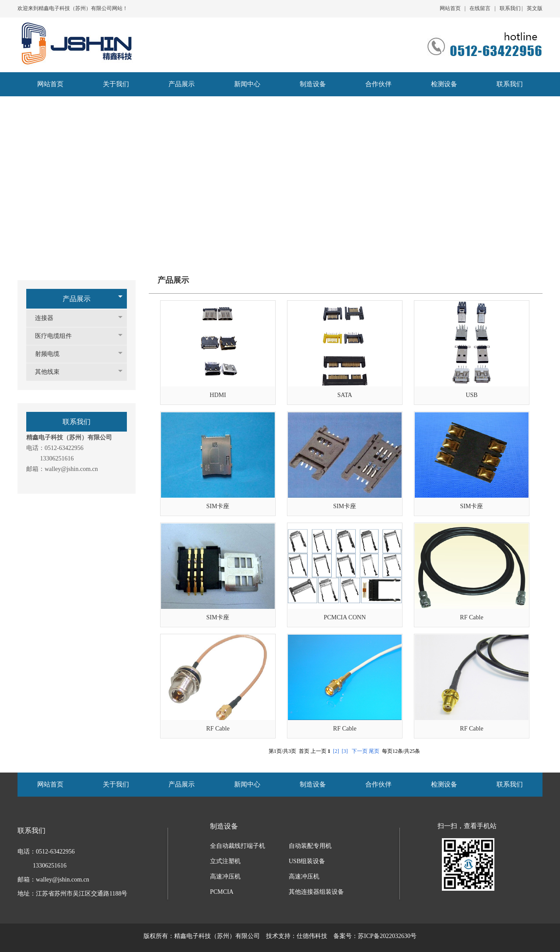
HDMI (218, 395)
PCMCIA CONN (345, 617)
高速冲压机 (225, 876)
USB (471, 395)
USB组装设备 (307, 861)
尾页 (374, 751)
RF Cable (471, 617)
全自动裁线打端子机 (238, 846)
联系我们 (510, 8)
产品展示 (77, 299)
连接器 (49, 318)
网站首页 (450, 8)
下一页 (360, 751)
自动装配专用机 (310, 846)
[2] (336, 751)
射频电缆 (52, 354)
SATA (345, 395)
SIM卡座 (218, 506)
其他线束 (52, 372)
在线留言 (480, 8)
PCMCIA (222, 892)
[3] (345, 751)
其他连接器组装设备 (316, 892)
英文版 (535, 8)
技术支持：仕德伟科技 (297, 936)
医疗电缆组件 (58, 336)
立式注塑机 (225, 861)
